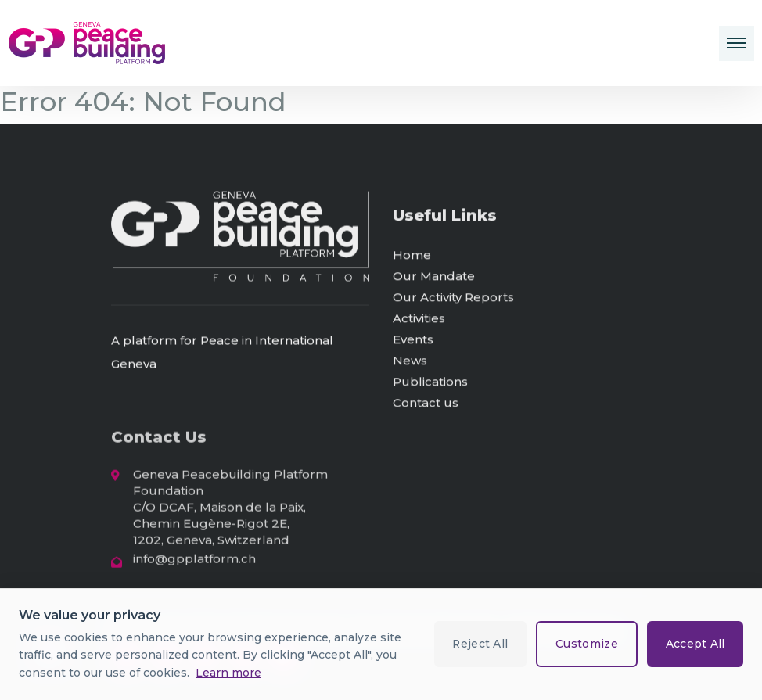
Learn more (228, 673)
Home (412, 258)
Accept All (695, 644)
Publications (430, 384)
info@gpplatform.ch (194, 563)
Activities (419, 321)
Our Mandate (434, 279)
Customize (585, 644)
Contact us (426, 406)
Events (413, 342)
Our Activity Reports (453, 300)
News (410, 363)
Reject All (477, 644)
